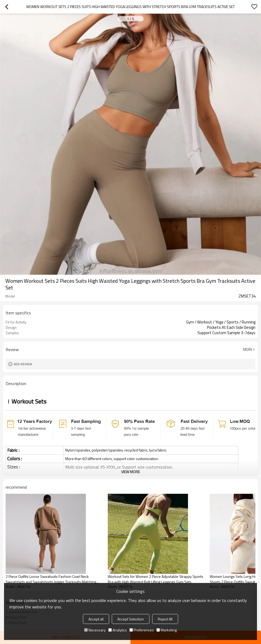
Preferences (142, 630)
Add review (23, 364)
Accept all (96, 619)
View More (130, 472)
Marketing (167, 630)
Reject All (165, 619)
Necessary (95, 630)
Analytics (118, 630)
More (248, 349)
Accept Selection (131, 619)
